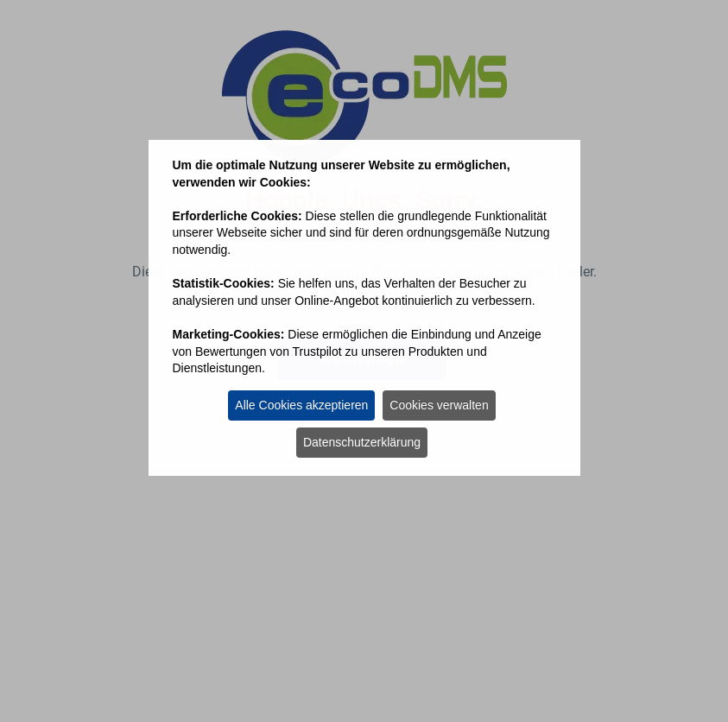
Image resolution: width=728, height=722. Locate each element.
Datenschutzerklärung (362, 442)
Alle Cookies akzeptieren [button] (301, 405)
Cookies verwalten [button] (439, 405)
